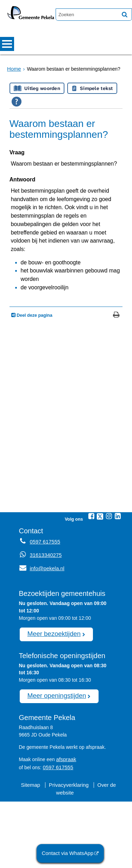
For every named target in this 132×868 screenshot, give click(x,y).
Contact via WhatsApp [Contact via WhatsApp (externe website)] (70, 854)
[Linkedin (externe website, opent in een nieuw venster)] (118, 586)
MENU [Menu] (7, 44)
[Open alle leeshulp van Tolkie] (17, 102)
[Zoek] (125, 14)
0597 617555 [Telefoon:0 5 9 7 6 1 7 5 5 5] (44, 612)
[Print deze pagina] (116, 386)
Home (14, 69)
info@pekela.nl (41, 639)
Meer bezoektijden (52, 703)
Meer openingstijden (54, 765)
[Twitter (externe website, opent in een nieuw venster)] (100, 587)
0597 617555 (57, 835)
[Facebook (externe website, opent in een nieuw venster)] (91, 586)
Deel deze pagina (34, 386)
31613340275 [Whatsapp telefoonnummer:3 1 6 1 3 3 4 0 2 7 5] (45, 625)
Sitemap (32, 852)
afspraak (65, 828)
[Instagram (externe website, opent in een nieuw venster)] (109, 586)
